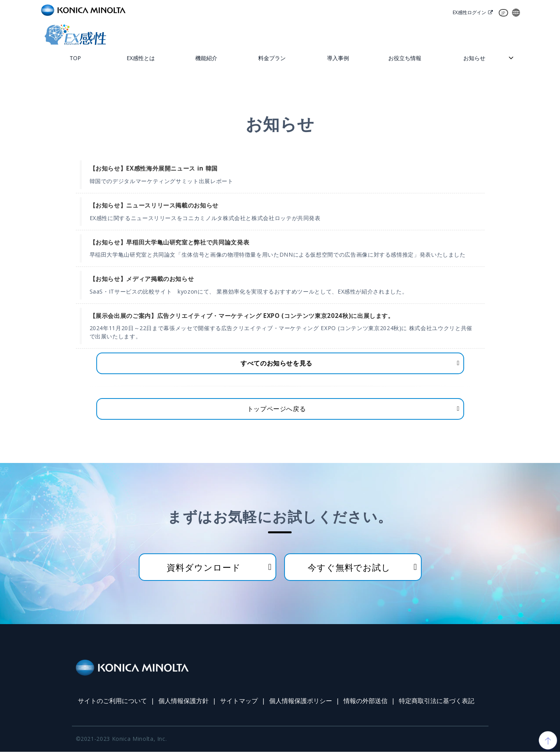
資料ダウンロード (483, 35)
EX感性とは (141, 58)
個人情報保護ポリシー (301, 702)
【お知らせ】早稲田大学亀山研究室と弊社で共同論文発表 (170, 243)
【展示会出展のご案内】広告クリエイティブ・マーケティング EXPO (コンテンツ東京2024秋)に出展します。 (242, 316)
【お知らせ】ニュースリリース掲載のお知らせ (154, 206)
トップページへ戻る (277, 410)
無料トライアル (314, 35)
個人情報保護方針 (184, 702)
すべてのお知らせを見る (276, 364)
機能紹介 (206, 58)
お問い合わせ (399, 35)
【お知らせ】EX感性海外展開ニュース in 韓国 (154, 169)
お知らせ (474, 58)
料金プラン (272, 58)
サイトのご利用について (112, 702)
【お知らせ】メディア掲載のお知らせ (142, 279)
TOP (75, 58)
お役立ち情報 (405, 58)
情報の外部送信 (365, 702)
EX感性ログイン (467, 13)
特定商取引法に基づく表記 (437, 702)
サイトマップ (239, 702)
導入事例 (338, 58)
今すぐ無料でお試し (349, 568)
